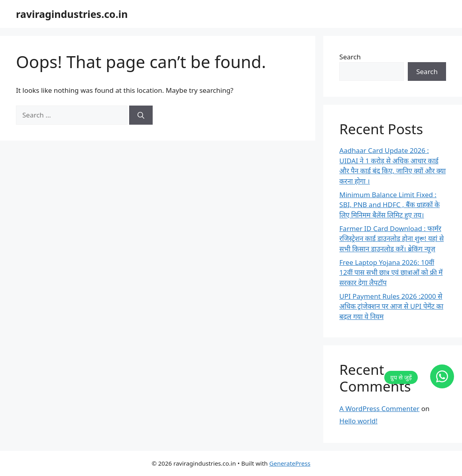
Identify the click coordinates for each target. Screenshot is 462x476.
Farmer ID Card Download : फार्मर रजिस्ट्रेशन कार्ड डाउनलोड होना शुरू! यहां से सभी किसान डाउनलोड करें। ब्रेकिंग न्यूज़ (391, 239)
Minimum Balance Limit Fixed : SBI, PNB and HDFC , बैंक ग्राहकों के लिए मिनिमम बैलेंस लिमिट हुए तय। (389, 205)
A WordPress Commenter (379, 408)
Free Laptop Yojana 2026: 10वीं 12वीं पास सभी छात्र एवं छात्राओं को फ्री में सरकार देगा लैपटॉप (391, 272)
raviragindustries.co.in (72, 14)
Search (350, 57)
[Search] (141, 115)
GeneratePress (290, 463)
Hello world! (358, 421)
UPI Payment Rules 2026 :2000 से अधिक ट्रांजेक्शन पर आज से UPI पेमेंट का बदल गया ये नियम (391, 306)
